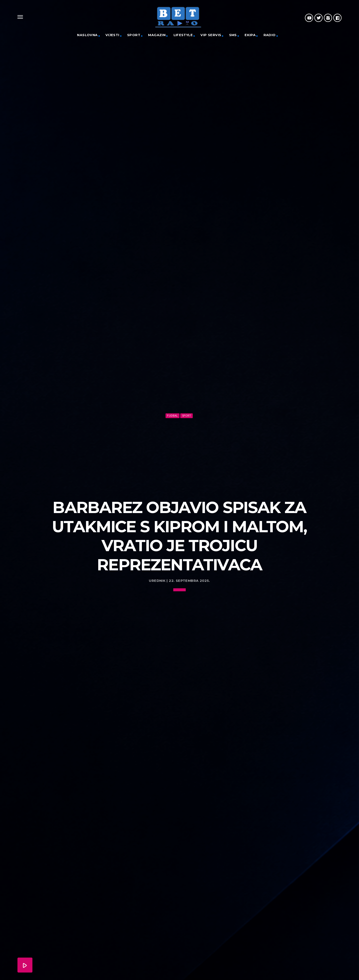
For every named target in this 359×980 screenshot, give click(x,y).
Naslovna (87, 35)
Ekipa (250, 35)
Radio (270, 35)
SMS (233, 35)
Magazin (157, 35)
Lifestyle (183, 35)
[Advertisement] (179, 451)
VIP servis (211, 35)
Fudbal (172, 410)
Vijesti (112, 35)
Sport (134, 35)
